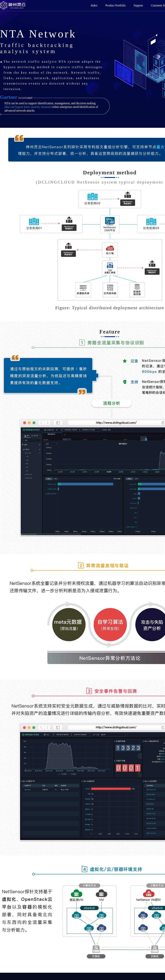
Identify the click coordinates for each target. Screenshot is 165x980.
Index (94, 5)
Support (138, 5)
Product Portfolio (116, 5)
